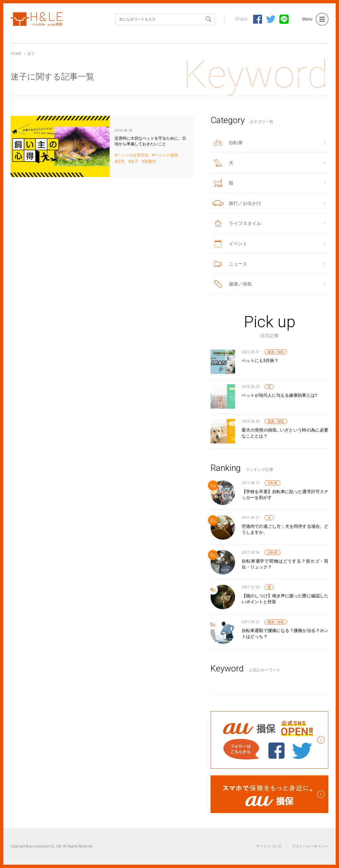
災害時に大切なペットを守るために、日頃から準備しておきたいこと (102, 146)
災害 (121, 162)
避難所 (150, 162)
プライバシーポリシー (310, 846)
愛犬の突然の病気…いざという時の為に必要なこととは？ (285, 433)
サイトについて (269, 846)
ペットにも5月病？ (260, 361)
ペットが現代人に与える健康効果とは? (279, 395)
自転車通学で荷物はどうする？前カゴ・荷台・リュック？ (285, 564)
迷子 (134, 162)
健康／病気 (276, 352)
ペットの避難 (166, 155)
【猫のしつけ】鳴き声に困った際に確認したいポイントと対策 (285, 599)
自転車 (272, 483)
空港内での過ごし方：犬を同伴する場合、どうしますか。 (285, 529)
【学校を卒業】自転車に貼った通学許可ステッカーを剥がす (285, 495)
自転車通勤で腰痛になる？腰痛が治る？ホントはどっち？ (285, 634)
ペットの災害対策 (133, 155)
